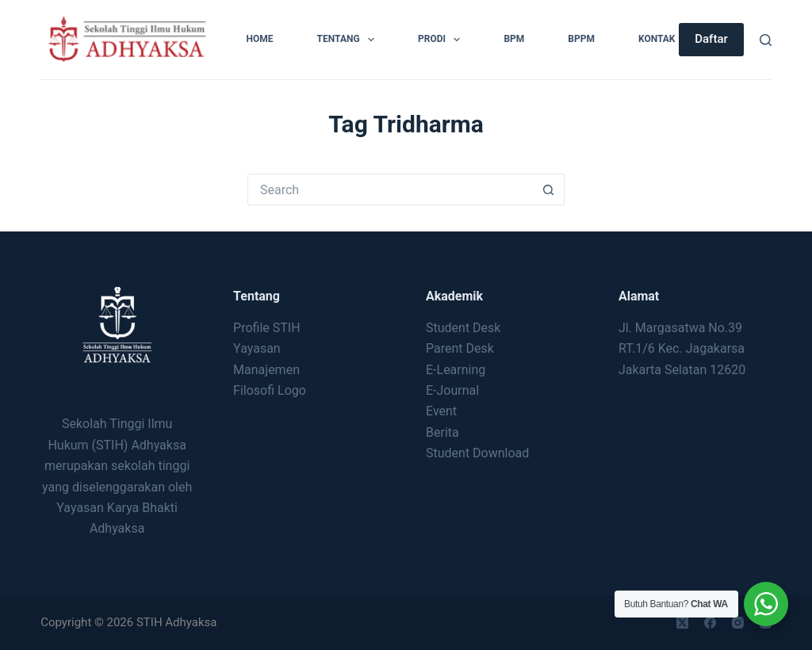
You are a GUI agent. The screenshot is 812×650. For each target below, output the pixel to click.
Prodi (442, 40)
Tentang (349, 40)
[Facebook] (710, 623)
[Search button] (549, 189)
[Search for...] (390, 189)
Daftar (711, 39)
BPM (514, 39)
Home (260, 39)
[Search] (766, 40)
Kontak (657, 39)
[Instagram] (738, 623)
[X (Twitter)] (682, 623)
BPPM (581, 39)
